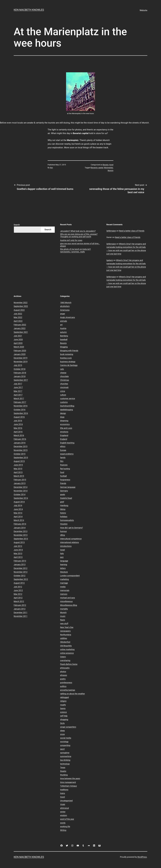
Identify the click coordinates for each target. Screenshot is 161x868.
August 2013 (19, 542)
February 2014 (20, 524)
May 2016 (18, 428)
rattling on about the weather (73, 694)
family (63, 458)
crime (63, 391)
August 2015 (19, 461)
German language (68, 487)
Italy (62, 553)
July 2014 (18, 505)
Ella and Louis (66, 428)
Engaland (64, 435)
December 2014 (21, 487)
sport (62, 749)
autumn (63, 332)
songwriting (65, 745)
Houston (64, 524)
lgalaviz (110, 260)
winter (63, 812)
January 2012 (20, 609)
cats (62, 369)
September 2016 (21, 413)
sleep (62, 731)
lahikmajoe (111, 231)
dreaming (64, 421)
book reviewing (67, 354)
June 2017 (18, 387)
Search (17, 225)
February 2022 (20, 325)
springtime (65, 753)
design (63, 413)
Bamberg (64, 336)
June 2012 (18, 590)
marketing (64, 579)
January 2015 (20, 483)
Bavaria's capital (97, 168)
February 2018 (20, 373)
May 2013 (18, 553)
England (64, 439)
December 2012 (21, 568)
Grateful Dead (66, 498)
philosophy (65, 668)
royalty (63, 705)
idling (62, 535)
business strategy (68, 362)
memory (64, 594)
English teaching (67, 443)
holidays (64, 517)
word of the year (67, 819)
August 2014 (19, 502)
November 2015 (21, 450)
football (63, 476)
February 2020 (20, 351)
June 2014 (18, 509)
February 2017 (20, 402)
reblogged (64, 697)
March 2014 (19, 520)
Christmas (65, 380)
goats (63, 494)
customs (64, 402)
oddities (64, 638)
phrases (64, 675)
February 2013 (20, 561)
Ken (51, 168)
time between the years (70, 778)
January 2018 (20, 376)
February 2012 (20, 605)
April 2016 (18, 432)
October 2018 (20, 369)
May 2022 (18, 317)
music (63, 616)
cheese (63, 373)
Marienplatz (109, 168)
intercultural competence (71, 539)
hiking (63, 509)
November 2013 (21, 535)
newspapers (65, 631)
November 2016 (21, 406)
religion (63, 701)
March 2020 (19, 347)
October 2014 (20, 494)
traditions (64, 790)
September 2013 (21, 539)
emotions (64, 432)
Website (143, 10)
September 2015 (21, 458)
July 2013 (18, 546)
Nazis (63, 620)
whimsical (64, 808)
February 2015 (20, 480)
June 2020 (18, 339)
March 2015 (19, 476)
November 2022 (21, 303)
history (63, 513)
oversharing (65, 660)
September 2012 (21, 579)
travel (111, 165)
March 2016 (19, 435)
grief (62, 502)
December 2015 (21, 446)
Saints (63, 708)
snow (62, 734)
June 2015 (18, 465)
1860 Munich (66, 303)
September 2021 (21, 332)
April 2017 (18, 395)
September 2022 (21, 306)
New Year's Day (67, 627)
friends (63, 483)
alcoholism (65, 306)
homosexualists (67, 520)
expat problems (67, 454)
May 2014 (18, 513)
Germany (64, 491)
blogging (64, 347)
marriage (64, 583)
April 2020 (18, 343)
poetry (63, 679)
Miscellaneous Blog (69, 605)
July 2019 (18, 365)
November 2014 (21, 491)
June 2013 (18, 550)
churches (64, 384)
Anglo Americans (68, 317)
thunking (64, 775)
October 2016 (20, 410)
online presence (67, 653)
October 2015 (20, 454)
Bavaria (106, 165)
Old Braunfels (66, 646)
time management (68, 782)
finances (64, 465)
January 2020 (20, 354)
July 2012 (18, 587)
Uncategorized (66, 801)
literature (64, 572)
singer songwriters (68, 727)
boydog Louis (66, 358)
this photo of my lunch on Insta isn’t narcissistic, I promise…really (75, 250)
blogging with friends (69, 351)
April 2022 (18, 321)
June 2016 (18, 424)
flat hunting (65, 469)
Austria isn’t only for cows (71, 240)
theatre (63, 771)
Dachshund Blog (67, 406)
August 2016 (19, 417)
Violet (63, 804)
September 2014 (21, 498)
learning (64, 564)
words (63, 823)
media (63, 587)
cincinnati (64, 387)
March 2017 (19, 398)
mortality (64, 609)
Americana (65, 310)
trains (63, 793)
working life (65, 827)
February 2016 (20, 439)
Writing (63, 830)
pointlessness (66, 683)
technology (65, 764)
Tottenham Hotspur (69, 786)
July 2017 (18, 384)
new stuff (64, 624)
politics (63, 686)
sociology (64, 742)
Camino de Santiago (69, 365)
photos (63, 672)
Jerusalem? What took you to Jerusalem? (78, 231)
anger (63, 314)
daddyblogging (66, 410)
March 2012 (19, 601)
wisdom (64, 815)
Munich (111, 171)
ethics (63, 446)
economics (65, 424)
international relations (70, 542)
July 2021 (18, 336)
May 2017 (18, 391)
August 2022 (19, 310)
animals (64, 321)
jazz (62, 557)
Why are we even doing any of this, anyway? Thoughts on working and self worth (79, 235)
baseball (64, 339)
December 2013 (21, 531)
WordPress (142, 857)
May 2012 (18, 594)
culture (63, 395)
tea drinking (65, 760)
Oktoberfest (65, 642)
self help (64, 716)
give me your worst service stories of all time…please (80, 245)
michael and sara (68, 598)
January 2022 (20, 328)
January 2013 (20, 564)
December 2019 (21, 358)
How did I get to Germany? (72, 528)
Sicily (62, 723)
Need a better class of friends (132, 231)
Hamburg (64, 505)
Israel (63, 550)
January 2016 (20, 443)
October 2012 (20, 576)
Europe (63, 450)
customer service (68, 398)
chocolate (64, 376)
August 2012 (19, 583)
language (64, 561)
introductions (66, 546)
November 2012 (21, 572)
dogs (62, 417)
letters (63, 568)
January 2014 (20, 528)
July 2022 (18, 314)
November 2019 (21, 362)
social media (66, 738)
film (62, 461)
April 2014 (18, 517)
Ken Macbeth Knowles (29, 10)
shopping (64, 719)
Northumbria (66, 635)
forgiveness (65, 480)
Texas (63, 767)
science (63, 712)
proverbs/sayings (68, 690)
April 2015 (18, 472)
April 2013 (18, 557)
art (61, 325)
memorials (65, 590)
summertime (66, 756)
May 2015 (18, 469)
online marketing (67, 649)
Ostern (63, 657)
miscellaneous (66, 601)
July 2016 (18, 421)
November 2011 (21, 616)
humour (63, 531)
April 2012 (18, 598)
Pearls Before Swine (69, 664)
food (62, 472)
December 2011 (21, 612)
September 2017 (21, 380)
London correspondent (70, 576)
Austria (63, 328)
